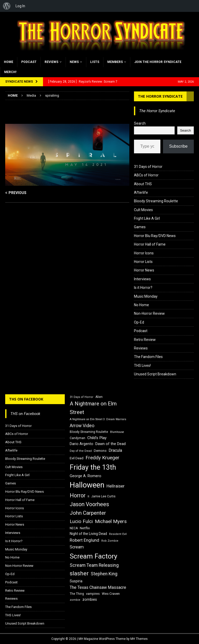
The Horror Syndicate (160, 96)
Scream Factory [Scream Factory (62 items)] (94, 556)
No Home (141, 305)
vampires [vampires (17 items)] (93, 594)
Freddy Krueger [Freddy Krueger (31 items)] (102, 458)
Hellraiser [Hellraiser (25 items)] (116, 486)
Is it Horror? (143, 288)
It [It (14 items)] (88, 496)
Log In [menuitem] (20, 6)
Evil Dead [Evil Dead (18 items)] (77, 458)
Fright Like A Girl (147, 218)
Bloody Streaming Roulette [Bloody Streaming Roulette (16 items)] (89, 432)
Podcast (29, 62)
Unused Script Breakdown (155, 374)
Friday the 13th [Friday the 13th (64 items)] (93, 467)
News (74, 62)
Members (115, 62)
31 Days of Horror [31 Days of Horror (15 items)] (81, 397)
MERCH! (10, 72)
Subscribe (178, 146)
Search (140, 123)
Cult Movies (143, 210)
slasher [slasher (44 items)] (79, 573)
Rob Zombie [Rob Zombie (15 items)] (110, 541)
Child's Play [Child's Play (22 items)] (97, 438)
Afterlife (141, 192)
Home (9, 62)
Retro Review (145, 340)
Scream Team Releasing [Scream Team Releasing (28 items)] (94, 565)
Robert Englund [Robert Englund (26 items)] (84, 540)
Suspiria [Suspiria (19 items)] (76, 581)
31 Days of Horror (148, 167)
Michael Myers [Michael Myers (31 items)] (111, 521)
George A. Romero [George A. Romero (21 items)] (86, 476)
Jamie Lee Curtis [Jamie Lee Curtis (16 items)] (103, 496)
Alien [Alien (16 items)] (99, 397)
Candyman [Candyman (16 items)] (77, 438)
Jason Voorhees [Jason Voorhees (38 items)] (89, 504)
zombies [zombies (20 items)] (90, 599)
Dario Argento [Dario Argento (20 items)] (81, 444)
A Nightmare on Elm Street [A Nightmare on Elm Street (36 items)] (93, 408)
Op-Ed (139, 322)
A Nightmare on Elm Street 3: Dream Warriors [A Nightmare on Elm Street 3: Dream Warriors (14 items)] (98, 419)
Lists (95, 62)
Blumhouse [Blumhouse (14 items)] (117, 432)
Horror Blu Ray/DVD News (155, 236)
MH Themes (139, 639)
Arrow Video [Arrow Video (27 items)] (82, 426)
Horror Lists (143, 262)
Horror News (144, 270)
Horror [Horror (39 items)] (78, 495)
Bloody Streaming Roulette (156, 201)
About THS (143, 184)
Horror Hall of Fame (150, 244)
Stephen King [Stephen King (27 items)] (104, 574)
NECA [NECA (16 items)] (74, 528)
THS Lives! (142, 366)
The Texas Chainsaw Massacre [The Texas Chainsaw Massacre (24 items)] (98, 587)
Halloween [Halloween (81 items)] (87, 485)
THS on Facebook (26, 399)
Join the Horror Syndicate (158, 62)
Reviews (51, 62)
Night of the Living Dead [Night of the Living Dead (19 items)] (88, 534)
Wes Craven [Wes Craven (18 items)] (111, 594)
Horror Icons (144, 253)
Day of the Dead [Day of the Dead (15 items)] (81, 451)
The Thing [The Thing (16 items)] (77, 594)
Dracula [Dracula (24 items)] (115, 450)
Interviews (142, 279)
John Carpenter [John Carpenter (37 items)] (88, 513)
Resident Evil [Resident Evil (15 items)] (118, 534)
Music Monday (146, 296)
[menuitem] (7, 6)
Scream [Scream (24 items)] (77, 547)
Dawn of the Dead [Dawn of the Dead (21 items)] (111, 444)
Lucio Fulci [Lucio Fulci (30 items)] (81, 521)
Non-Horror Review (149, 313)
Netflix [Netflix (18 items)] (85, 528)
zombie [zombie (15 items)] (75, 600)
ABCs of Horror (146, 175)
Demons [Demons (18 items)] (100, 451)
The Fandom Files (148, 357)
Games (140, 227)
